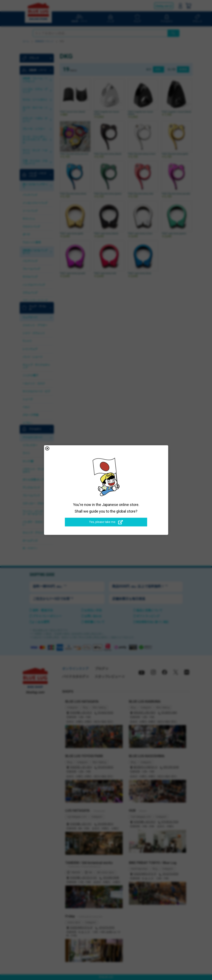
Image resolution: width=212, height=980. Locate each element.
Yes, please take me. (106, 522)
